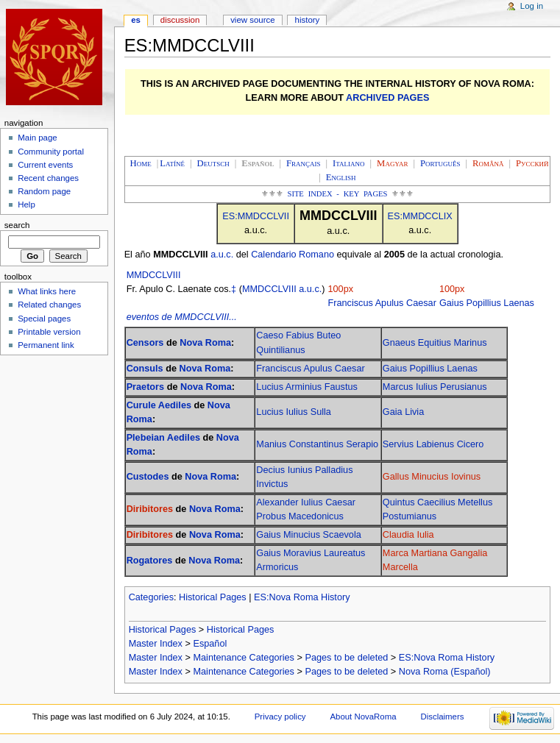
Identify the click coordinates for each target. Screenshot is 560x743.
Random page (44, 191)
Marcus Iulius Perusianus (435, 387)
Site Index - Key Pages (338, 194)
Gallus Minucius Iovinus (432, 477)
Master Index (156, 644)
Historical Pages (213, 597)
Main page (38, 138)
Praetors (145, 387)
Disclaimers (442, 717)
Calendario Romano (293, 255)
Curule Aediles (159, 405)
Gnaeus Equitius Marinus (435, 343)
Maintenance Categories (244, 658)
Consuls (145, 369)
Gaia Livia (403, 412)
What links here (47, 291)
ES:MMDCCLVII (256, 216)
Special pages (44, 319)
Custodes (148, 477)
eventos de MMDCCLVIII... (182, 317)
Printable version (49, 332)
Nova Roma (205, 343)
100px (341, 289)
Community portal (51, 152)
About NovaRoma (363, 717)
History (308, 20)
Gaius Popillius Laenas (487, 303)
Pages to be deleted (346, 658)
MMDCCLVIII (154, 275)
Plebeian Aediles (163, 438)
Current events (45, 165)
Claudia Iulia (408, 535)
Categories (151, 597)
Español (210, 644)
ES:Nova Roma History (302, 597)
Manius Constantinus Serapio (317, 444)
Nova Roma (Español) (445, 672)
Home (141, 163)
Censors (145, 343)
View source (252, 20)
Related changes (49, 305)
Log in (532, 6)
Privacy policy (280, 717)
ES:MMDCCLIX (420, 216)
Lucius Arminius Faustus (307, 387)
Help (26, 205)
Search (17, 225)
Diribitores (150, 509)
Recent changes (48, 178)
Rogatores (150, 561)
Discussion (180, 20)
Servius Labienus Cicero (433, 444)
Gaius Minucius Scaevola (308, 535)
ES (136, 20)
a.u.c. (222, 255)
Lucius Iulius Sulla (294, 412)
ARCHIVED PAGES (387, 98)
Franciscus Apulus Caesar (382, 303)
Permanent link (46, 345)
